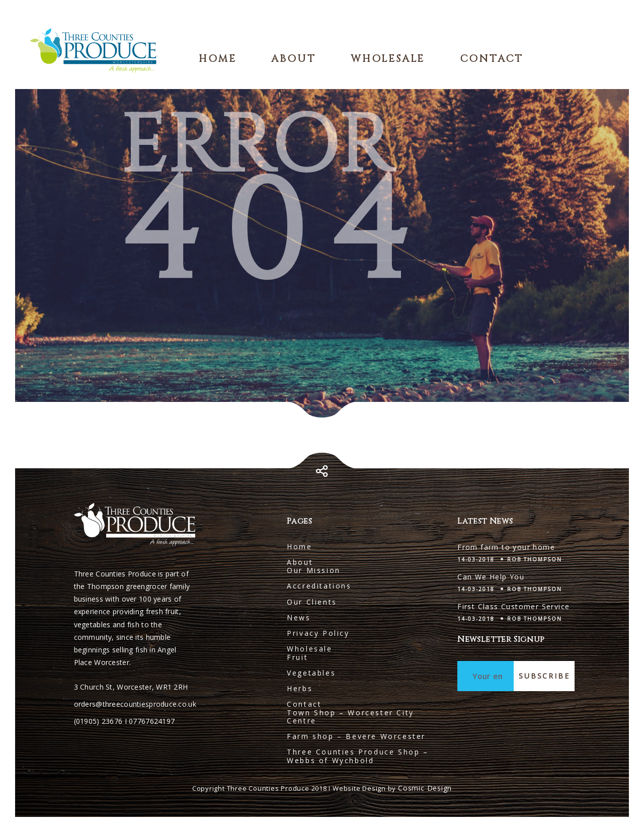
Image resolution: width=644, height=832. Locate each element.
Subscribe (544, 676)
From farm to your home (506, 547)
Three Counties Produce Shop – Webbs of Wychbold (357, 756)
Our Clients (312, 602)
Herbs (300, 688)
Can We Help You (491, 577)
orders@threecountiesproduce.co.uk (135, 704)
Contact (492, 59)
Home (218, 59)
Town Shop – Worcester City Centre (350, 717)
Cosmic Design (425, 788)
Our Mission (314, 570)
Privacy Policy (318, 633)
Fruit (297, 657)
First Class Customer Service (513, 606)
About (293, 59)
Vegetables (311, 673)
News (299, 617)
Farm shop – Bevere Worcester (356, 736)
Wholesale (388, 59)
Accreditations (319, 586)
